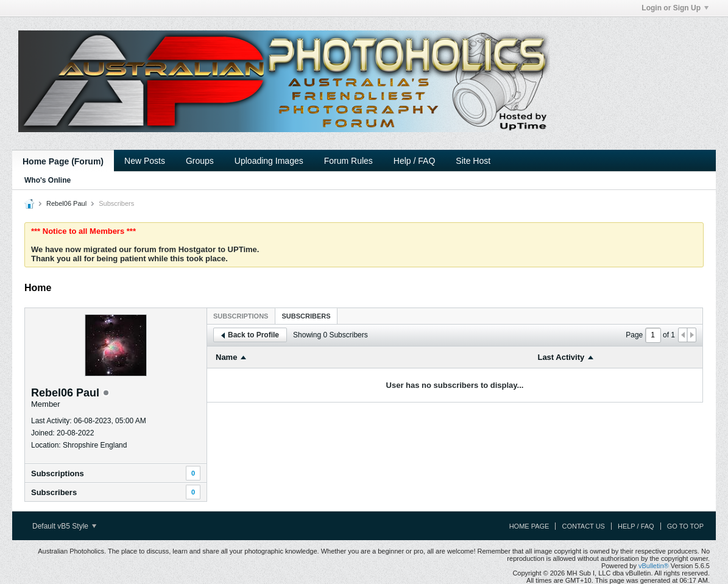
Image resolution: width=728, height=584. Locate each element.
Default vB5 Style (64, 526)
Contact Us (583, 526)
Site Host (473, 161)
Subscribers (54, 492)
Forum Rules (348, 161)
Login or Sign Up (675, 8)
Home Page (529, 526)
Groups (200, 161)
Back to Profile (250, 335)
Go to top (685, 526)
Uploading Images (269, 161)
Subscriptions (58, 473)
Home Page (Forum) (63, 161)
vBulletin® (654, 566)
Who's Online (48, 180)
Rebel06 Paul (66, 203)
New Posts (145, 161)
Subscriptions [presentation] (241, 316)
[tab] (241, 316)
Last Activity (561, 357)
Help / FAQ (414, 161)
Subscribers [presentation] (306, 316)
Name (226, 357)
